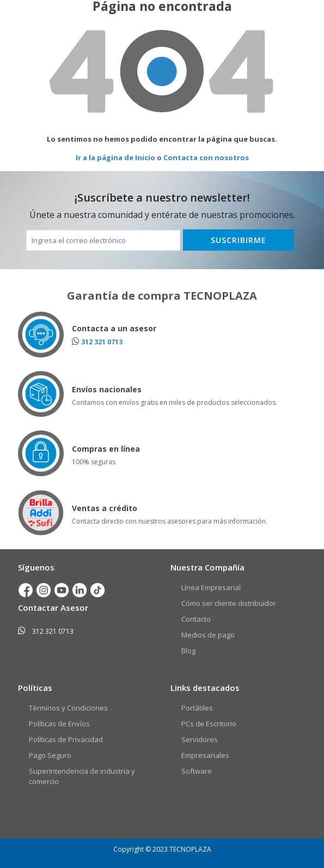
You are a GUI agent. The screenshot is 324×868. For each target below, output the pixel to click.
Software (197, 771)
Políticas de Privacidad (66, 739)
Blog (188, 651)
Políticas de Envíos (59, 724)
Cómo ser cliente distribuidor (229, 603)
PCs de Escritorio (209, 724)
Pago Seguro (50, 755)
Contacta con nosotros (206, 157)
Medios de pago (208, 635)
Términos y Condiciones (68, 708)
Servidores (200, 739)
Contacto (196, 619)
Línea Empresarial (211, 587)
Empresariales (205, 755)
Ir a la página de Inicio (115, 157)
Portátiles (197, 708)
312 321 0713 (102, 342)
